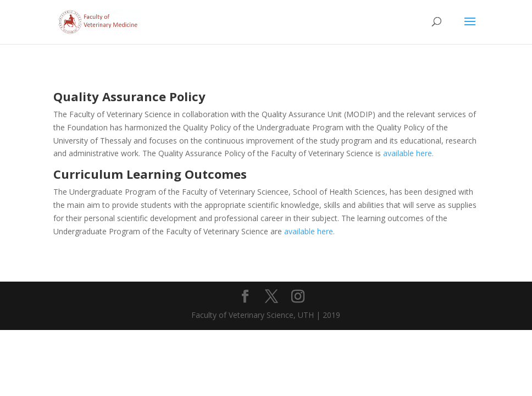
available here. (408, 153)
